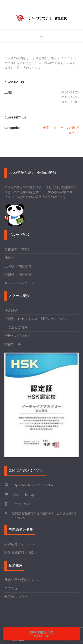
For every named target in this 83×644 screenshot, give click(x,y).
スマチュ (11, 588)
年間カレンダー (16, 597)
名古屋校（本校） (18, 249)
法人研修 (11, 310)
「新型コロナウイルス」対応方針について (36, 319)
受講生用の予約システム (23, 580)
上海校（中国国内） (19, 266)
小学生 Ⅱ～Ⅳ (53, 128)
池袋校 (9, 258)
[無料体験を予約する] (41, 634)
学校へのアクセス (18, 336)
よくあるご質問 (16, 327)
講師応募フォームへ (19, 544)
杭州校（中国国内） (19, 274)
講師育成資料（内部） (21, 552)
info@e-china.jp (23, 495)
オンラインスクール (19, 283)
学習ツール (13, 344)
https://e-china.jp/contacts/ (33, 485)
